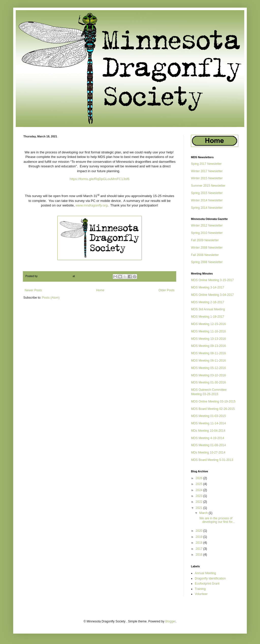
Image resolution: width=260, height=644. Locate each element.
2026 (200, 478)
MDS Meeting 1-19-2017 (208, 317)
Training (200, 589)
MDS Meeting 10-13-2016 (208, 339)
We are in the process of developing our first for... (217, 520)
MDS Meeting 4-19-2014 (208, 438)
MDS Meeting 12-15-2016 (208, 324)
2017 (200, 549)
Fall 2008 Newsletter (205, 255)
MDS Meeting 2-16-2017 (208, 302)
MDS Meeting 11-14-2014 (208, 423)
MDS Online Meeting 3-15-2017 (212, 280)
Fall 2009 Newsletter (205, 240)
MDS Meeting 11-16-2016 (208, 331)
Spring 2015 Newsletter (207, 193)
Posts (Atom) (51, 298)
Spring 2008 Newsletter (207, 262)
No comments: (98, 276)
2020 (200, 531)
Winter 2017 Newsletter (207, 171)
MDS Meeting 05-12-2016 (208, 368)
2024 (200, 490)
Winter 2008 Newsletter (207, 248)
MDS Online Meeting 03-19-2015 (213, 401)
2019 (200, 537)
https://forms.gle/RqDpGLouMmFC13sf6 (99, 179)
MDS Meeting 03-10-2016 (208, 375)
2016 (200, 555)
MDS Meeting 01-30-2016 (208, 382)
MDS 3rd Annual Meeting (208, 309)
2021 (200, 508)
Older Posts (166, 290)
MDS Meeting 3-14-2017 (208, 287)
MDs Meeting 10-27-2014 (208, 453)
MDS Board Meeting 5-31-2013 (212, 460)
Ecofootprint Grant (207, 584)
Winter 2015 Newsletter (207, 178)
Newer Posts (33, 290)
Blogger (170, 621)
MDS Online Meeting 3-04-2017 (212, 295)
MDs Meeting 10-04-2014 (208, 431)
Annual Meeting (205, 573)
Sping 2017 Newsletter (206, 164)
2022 (200, 502)
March (204, 513)
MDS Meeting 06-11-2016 (208, 361)
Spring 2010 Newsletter (207, 233)
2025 (200, 484)
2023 (200, 496)
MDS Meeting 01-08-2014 (208, 445)
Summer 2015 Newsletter (208, 186)
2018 (200, 543)
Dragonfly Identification (210, 578)
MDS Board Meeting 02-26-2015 (213, 409)
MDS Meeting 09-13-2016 (208, 346)
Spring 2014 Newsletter (207, 208)
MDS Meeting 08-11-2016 (208, 353)
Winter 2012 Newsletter (207, 226)
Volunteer (201, 594)
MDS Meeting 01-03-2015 (208, 416)
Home (100, 290)
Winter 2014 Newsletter (207, 200)
